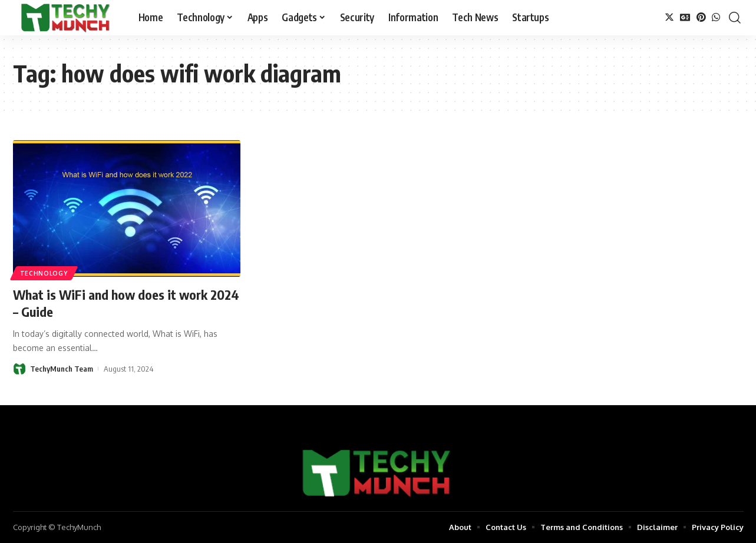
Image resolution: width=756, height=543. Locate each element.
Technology (44, 273)
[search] (735, 18)
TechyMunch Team (62, 369)
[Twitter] (669, 17)
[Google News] (685, 17)
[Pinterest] (701, 17)
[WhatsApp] (716, 17)
